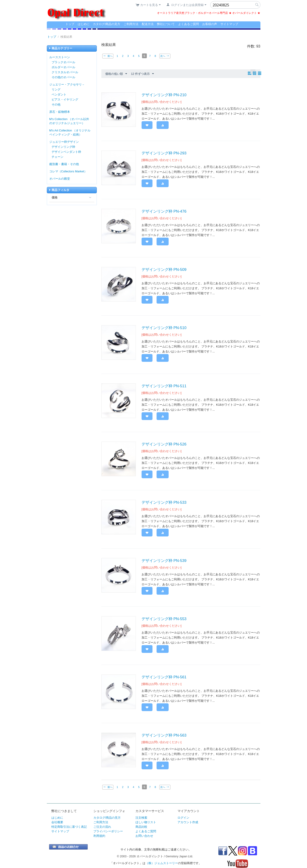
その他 (56, 104)
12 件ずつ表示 (142, 74)
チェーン (57, 157)
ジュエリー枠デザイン (64, 142)
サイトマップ (229, 24)
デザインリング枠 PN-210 (164, 95)
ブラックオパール (63, 62)
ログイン (183, 818)
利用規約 (99, 836)
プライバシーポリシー (108, 831)
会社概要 (57, 822)
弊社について (166, 24)
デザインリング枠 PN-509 (164, 270)
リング (56, 89)
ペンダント (59, 94)
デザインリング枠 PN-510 (164, 328)
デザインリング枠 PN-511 (164, 386)
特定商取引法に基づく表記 (69, 827)
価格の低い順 (116, 74)
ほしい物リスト (146, 822)
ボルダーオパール (63, 67)
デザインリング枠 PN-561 (164, 677)
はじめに (84, 24)
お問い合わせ (144, 836)
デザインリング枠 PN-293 (164, 153)
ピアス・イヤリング (65, 99)
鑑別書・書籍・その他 (64, 164)
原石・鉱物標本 (60, 112)
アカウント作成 (188, 822)
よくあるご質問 (188, 24)
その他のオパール (63, 77)
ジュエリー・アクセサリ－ (67, 84)
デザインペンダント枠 (66, 152)
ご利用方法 (131, 24)
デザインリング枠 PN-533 (164, 502)
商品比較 (141, 827)
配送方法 (148, 24)
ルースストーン (60, 57)
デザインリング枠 (63, 147)
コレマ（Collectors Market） (68, 171)
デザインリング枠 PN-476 (164, 211)
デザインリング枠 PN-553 (164, 619)
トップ (70, 24)
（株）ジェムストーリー (162, 863)
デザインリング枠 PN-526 (164, 444)
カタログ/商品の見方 (107, 24)
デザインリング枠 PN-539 (164, 561)
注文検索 (141, 818)
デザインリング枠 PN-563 (164, 735)
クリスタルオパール (65, 72)
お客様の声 (210, 24)
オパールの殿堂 (60, 179)
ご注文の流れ (102, 827)
